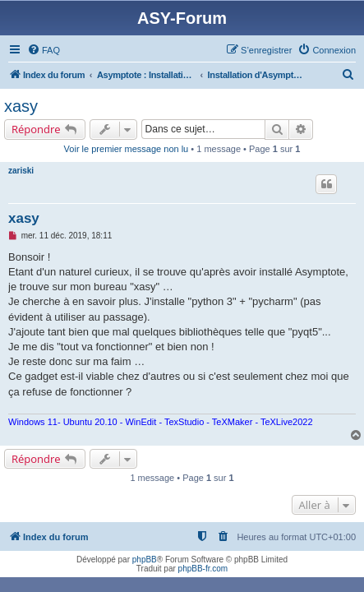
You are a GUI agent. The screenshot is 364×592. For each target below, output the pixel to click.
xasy (21, 106)
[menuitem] (44, 50)
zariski (21, 171)
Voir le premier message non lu (127, 149)
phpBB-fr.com (203, 569)
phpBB (145, 560)
